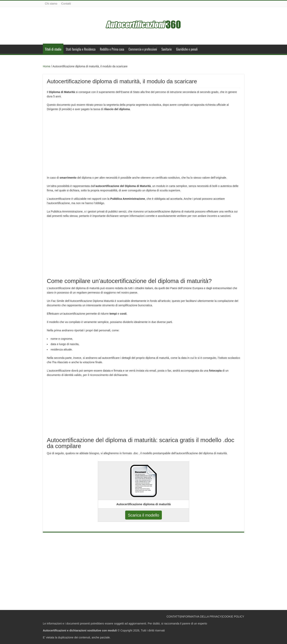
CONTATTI (173, 617)
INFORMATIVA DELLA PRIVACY (201, 617)
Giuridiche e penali (187, 49)
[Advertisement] (143, 143)
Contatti (66, 4)
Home (47, 66)
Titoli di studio (53, 49)
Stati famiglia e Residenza (81, 49)
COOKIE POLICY (233, 617)
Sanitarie (167, 49)
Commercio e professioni (143, 49)
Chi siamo (51, 4)
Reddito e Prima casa (112, 49)
